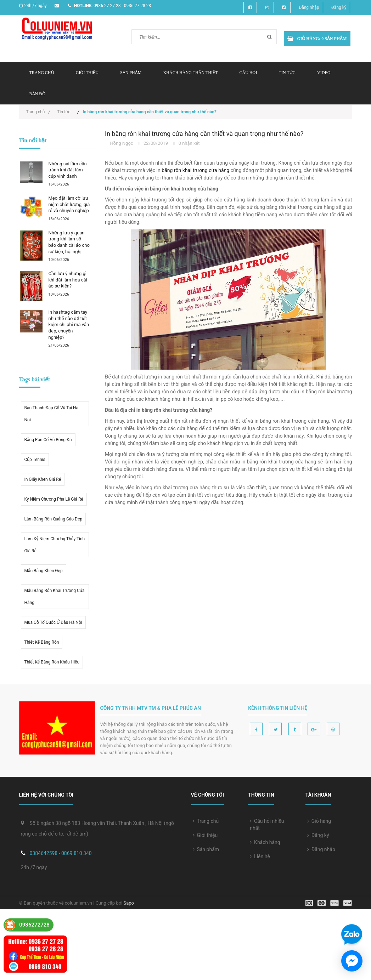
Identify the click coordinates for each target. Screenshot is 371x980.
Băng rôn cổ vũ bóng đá (48, 440)
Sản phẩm (206, 849)
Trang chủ (206, 821)
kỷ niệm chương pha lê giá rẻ (54, 499)
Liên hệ (260, 856)
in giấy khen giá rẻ (43, 479)
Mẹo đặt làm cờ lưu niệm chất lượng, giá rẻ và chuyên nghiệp (69, 204)
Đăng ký (339, 7)
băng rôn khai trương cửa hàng (195, 170)
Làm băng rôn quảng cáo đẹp (54, 519)
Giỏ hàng (319, 821)
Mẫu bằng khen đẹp (44, 571)
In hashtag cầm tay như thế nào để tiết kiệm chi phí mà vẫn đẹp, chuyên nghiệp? (69, 324)
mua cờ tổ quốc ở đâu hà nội (53, 622)
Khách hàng (265, 842)
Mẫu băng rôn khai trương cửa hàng (55, 597)
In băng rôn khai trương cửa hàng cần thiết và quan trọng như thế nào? (204, 134)
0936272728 (34, 925)
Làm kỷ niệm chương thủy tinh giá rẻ (55, 545)
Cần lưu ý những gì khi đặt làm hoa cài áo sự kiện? (68, 280)
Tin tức (287, 73)
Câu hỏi (248, 73)
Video (324, 73)
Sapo (129, 903)
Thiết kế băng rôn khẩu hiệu (52, 662)
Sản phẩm (131, 73)
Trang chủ (42, 73)
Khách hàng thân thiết (191, 73)
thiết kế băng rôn (42, 642)
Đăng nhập (309, 7)
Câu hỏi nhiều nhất (267, 825)
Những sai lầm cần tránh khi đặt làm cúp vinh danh (68, 170)
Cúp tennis (35, 460)
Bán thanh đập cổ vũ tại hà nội (52, 414)
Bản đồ (37, 94)
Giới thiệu (87, 73)
